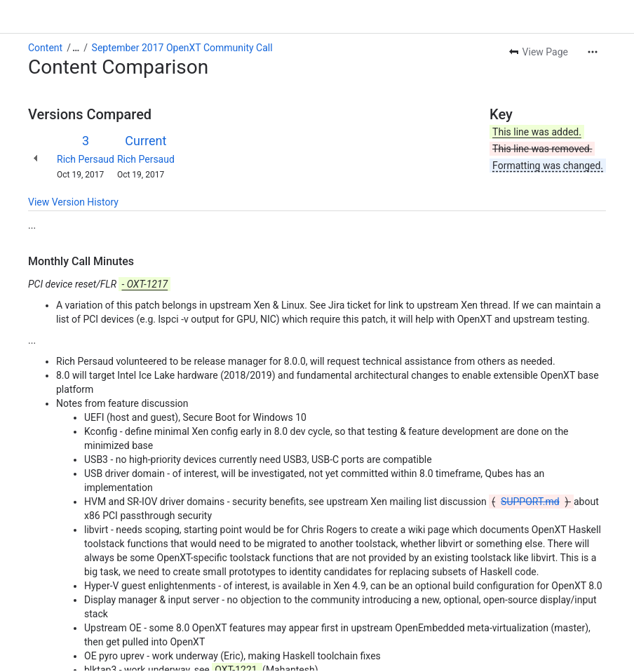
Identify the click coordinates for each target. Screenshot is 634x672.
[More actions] (593, 52)
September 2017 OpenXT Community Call (182, 48)
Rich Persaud (86, 159)
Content (45, 48)
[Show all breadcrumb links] (76, 48)
